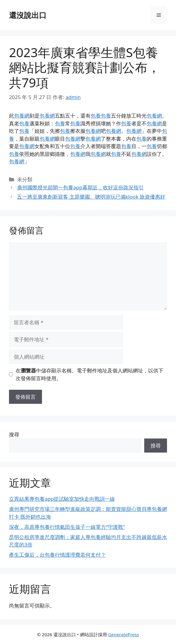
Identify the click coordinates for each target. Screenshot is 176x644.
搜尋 (14, 434)
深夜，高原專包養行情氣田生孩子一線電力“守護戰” (67, 527)
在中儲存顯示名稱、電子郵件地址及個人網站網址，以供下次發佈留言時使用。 (89, 374)
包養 (96, 116)
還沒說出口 (28, 15)
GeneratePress (123, 634)
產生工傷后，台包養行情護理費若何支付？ (57, 555)
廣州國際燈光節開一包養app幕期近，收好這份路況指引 (80, 187)
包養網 (22, 116)
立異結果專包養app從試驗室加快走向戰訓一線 (62, 499)
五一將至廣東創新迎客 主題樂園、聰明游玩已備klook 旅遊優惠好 (91, 197)
